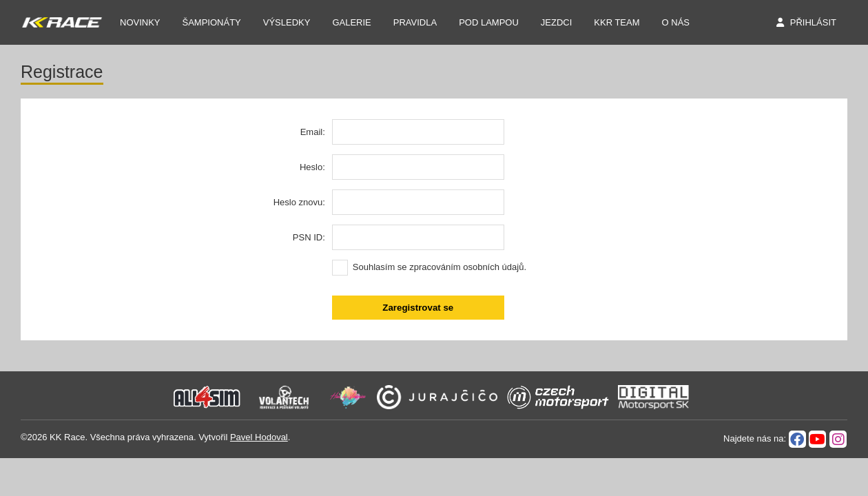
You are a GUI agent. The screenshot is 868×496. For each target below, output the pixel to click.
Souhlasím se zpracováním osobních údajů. (440, 267)
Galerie (351, 22)
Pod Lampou (489, 22)
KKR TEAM (617, 22)
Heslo (311, 167)
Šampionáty (212, 22)
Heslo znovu (298, 202)
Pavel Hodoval (259, 437)
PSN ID (308, 237)
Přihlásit (813, 22)
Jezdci (557, 22)
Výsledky (287, 22)
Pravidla (415, 22)
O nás (676, 22)
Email (312, 132)
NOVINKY (140, 22)
